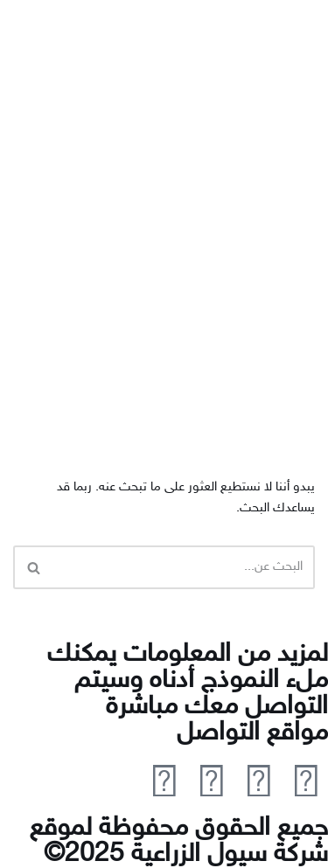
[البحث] (184, 567)
